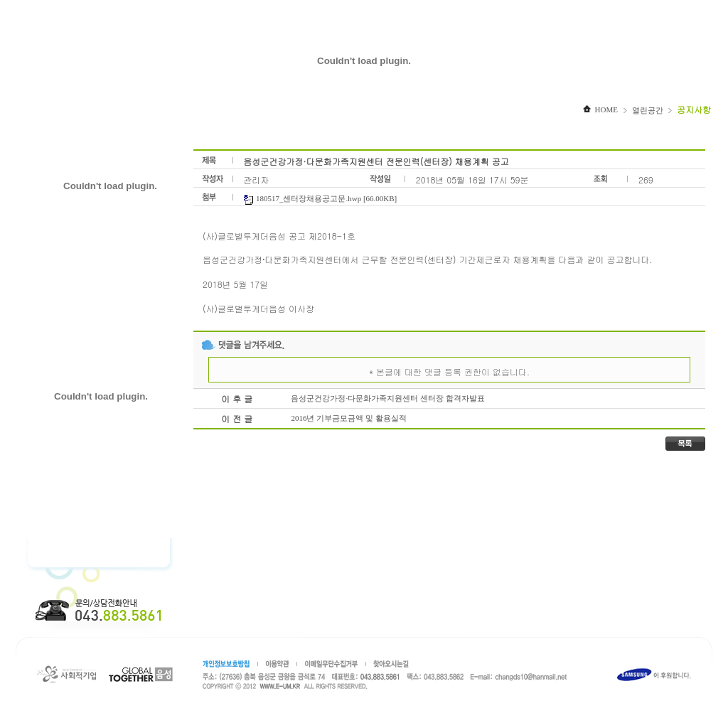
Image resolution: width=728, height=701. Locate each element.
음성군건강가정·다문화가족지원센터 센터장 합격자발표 (387, 398)
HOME (600, 109)
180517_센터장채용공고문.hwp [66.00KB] (320, 198)
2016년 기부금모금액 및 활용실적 (348, 418)
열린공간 (648, 110)
